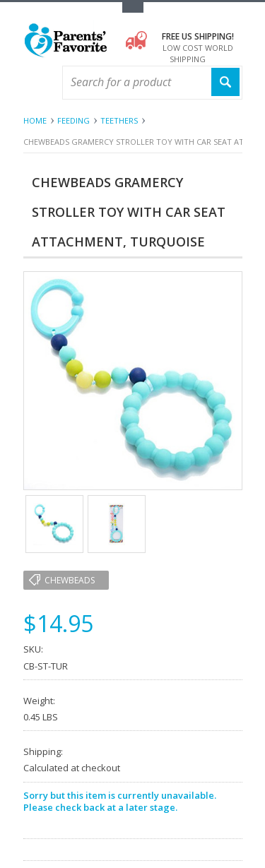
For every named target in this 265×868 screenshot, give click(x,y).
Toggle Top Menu (133, 7)
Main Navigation (36, 83)
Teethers (119, 120)
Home (35, 120)
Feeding (73, 120)
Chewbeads (70, 580)
